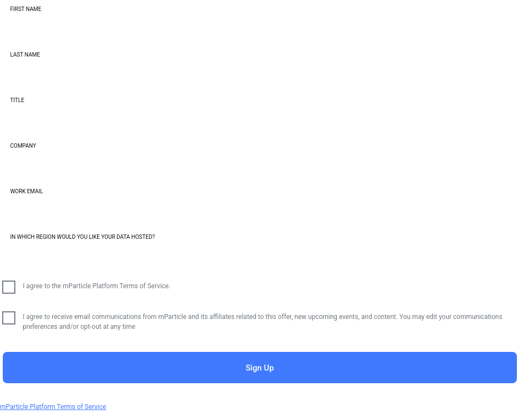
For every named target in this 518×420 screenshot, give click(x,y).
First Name (26, 9)
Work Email (27, 191)
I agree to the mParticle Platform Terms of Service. (97, 286)
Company (23, 146)
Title (18, 100)
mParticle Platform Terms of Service (53, 407)
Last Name (25, 55)
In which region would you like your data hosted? (83, 237)
